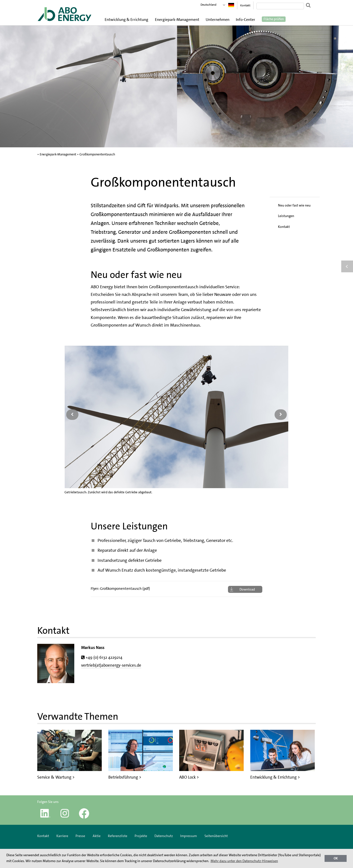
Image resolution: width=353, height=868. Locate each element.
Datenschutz (164, 836)
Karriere (62, 836)
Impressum (189, 836)
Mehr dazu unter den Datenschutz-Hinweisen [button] (244, 861)
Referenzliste (118, 836)
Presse (80, 836)
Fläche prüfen (274, 19)
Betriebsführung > (125, 777)
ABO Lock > (189, 777)
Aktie (97, 836)
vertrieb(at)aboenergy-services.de (111, 665)
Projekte (141, 836)
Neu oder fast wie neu (294, 205)
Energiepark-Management (177, 20)
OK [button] (336, 858)
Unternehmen (218, 20)
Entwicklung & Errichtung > (275, 777)
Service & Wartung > (56, 777)
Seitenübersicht (216, 836)
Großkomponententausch (97, 154)
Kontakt (245, 5)
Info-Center (246, 20)
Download (247, 589)
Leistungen (286, 216)
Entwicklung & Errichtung (126, 20)
